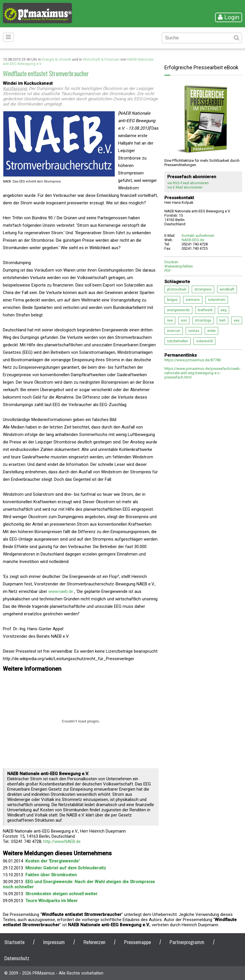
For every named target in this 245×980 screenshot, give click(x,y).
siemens (193, 300)
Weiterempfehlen (179, 266)
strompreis (203, 289)
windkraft (227, 289)
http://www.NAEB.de (62, 841)
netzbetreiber (177, 341)
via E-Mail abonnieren (185, 187)
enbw (211, 331)
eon (184, 320)
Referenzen (94, 942)
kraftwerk (205, 310)
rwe (170, 320)
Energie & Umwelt (56, 59)
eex (237, 320)
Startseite (14, 942)
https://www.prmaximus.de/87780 (193, 360)
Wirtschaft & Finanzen (101, 59)
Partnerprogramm (187, 942)
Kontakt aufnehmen (198, 236)
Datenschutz (17, 958)
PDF (168, 271)
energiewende (178, 310)
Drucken (171, 262)
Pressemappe (137, 942)
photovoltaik (177, 289)
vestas (194, 331)
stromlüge (203, 320)
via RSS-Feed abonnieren (188, 183)
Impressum (54, 942)
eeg (224, 310)
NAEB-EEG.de (193, 240)
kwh (223, 320)
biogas (172, 300)
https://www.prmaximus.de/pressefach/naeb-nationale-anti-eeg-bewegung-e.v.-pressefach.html (203, 373)
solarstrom (217, 300)
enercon (174, 331)
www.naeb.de (61, 591)
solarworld (204, 341)
